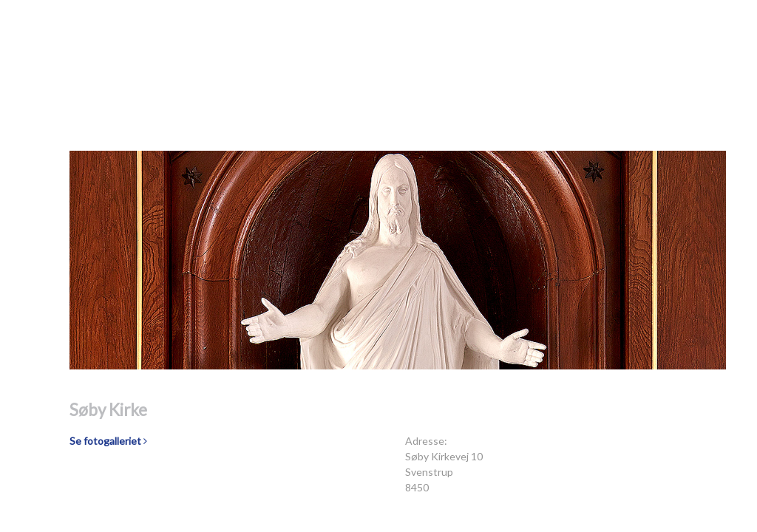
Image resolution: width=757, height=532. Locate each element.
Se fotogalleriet (108, 441)
